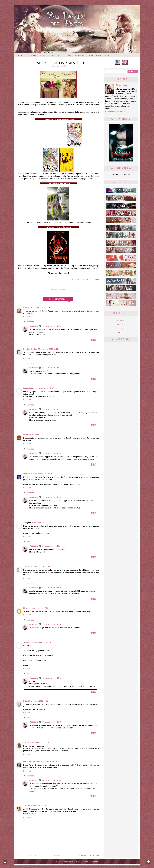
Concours (119, 324)
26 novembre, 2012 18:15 (51, 588)
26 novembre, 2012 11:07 (44, 388)
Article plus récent (27, 856)
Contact (107, 55)
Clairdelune (34, 326)
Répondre (27, 317)
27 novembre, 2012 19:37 (51, 762)
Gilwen (26, 435)
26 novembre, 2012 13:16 (42, 474)
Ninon (26, 608)
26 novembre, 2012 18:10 (51, 326)
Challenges (67, 55)
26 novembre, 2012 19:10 (42, 642)
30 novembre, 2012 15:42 (51, 678)
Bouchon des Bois (30, 349)
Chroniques (32, 55)
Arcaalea (27, 806)
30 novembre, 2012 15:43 (51, 722)
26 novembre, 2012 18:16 (51, 624)
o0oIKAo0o (28, 474)
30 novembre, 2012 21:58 (41, 806)
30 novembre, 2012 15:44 (51, 780)
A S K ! (26, 742)
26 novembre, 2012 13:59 (41, 523)
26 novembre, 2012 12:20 (39, 435)
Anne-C (26, 567)
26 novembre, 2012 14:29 (40, 567)
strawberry (27, 642)
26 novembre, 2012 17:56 (38, 608)
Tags (119, 332)
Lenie (25, 701)
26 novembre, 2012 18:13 (51, 453)
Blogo (98, 55)
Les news (119, 328)
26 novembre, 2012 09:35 (42, 308)
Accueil (21, 55)
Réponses (30, 322)
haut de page (148, 863)
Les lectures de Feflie (32, 762)
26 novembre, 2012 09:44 (48, 349)
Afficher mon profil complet (115, 112)
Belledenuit (28, 308)
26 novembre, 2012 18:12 (51, 409)
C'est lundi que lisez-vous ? (88, 280)
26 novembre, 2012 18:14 (51, 497)
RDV (58, 55)
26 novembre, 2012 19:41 (39, 742)
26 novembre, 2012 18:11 (51, 368)
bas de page (5, 863)
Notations (80, 55)
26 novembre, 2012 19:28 (38, 701)
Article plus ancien (89, 856)
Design (90, 55)
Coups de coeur (47, 55)
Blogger (95, 862)
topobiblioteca (29, 388)
